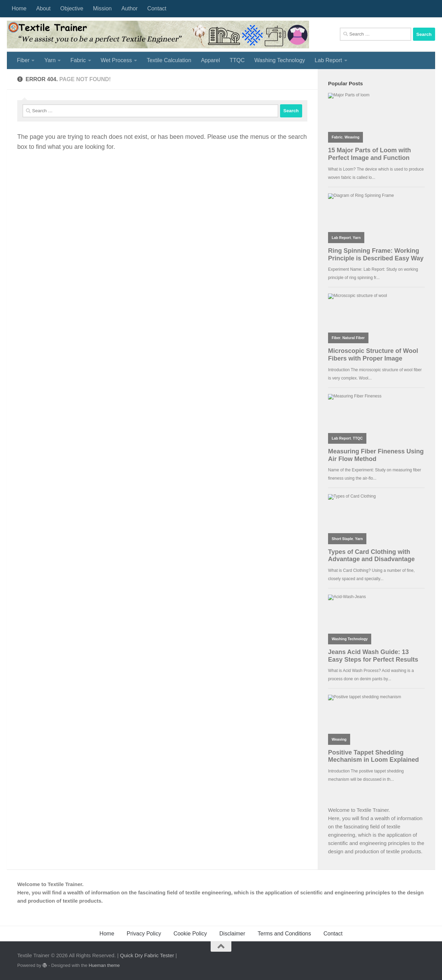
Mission (102, 8)
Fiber (23, 60)
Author (129, 8)
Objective (72, 8)
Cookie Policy (190, 934)
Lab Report (328, 60)
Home (19, 8)
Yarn (50, 60)
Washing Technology (280, 60)
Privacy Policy (144, 934)
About (44, 8)
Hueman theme (104, 965)
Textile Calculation (169, 60)
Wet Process (116, 60)
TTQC (237, 60)
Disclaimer (232, 934)
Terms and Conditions (284, 934)
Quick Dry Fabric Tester (147, 955)
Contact (157, 8)
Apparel (210, 60)
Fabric (78, 60)
